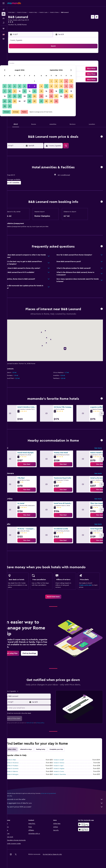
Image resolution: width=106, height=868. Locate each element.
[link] (33, 464)
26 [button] (35, 74)
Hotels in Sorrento (19, 771)
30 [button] (20, 79)
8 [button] (50, 59)
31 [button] (25, 79)
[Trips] (4, 29)
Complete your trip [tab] (63, 752)
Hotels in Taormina (63, 777)
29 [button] (50, 74)
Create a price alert (87, 585)
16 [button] (20, 69)
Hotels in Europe (29, 12)
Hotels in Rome (61, 12)
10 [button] (25, 64)
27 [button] (40, 74)
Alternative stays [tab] (33, 752)
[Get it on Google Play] (85, 827)
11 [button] (30, 64)
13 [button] (40, 64)
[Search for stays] (4, 14)
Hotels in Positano (19, 768)
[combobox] (34, 699)
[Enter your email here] (34, 710)
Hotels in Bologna (19, 777)
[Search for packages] (4, 23)
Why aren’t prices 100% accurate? (58, 809)
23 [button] (20, 74)
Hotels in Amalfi (62, 762)
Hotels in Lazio (50, 12)
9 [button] (20, 64)
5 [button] (35, 59)
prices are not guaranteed (55, 796)
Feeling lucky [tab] (47, 752)
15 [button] (50, 64)
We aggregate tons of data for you (58, 806)
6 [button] (40, 59)
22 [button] (50, 69)
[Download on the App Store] (85, 832)
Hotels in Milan (18, 762)
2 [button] (20, 59)
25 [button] (30, 74)
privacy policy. (47, 725)
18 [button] (30, 69)
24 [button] (25, 74)
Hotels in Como (62, 774)
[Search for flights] (4, 10)
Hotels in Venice (62, 765)
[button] (4, 3)
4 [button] (30, 59)
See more (98, 448)
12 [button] (35, 64)
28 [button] (45, 74)
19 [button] (35, 69)
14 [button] (45, 64)
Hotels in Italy (40, 12)
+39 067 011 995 (21, 27)
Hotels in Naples (62, 771)
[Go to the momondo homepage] (14, 3)
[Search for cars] (4, 18)
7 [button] (45, 59)
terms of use (37, 725)
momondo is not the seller (58, 802)
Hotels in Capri (62, 768)
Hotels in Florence (19, 765)
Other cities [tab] (19, 752)
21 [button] (45, 69)
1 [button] (50, 54)
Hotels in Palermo (19, 774)
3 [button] (25, 59)
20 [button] (40, 69)
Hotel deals (18, 12)
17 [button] (25, 69)
